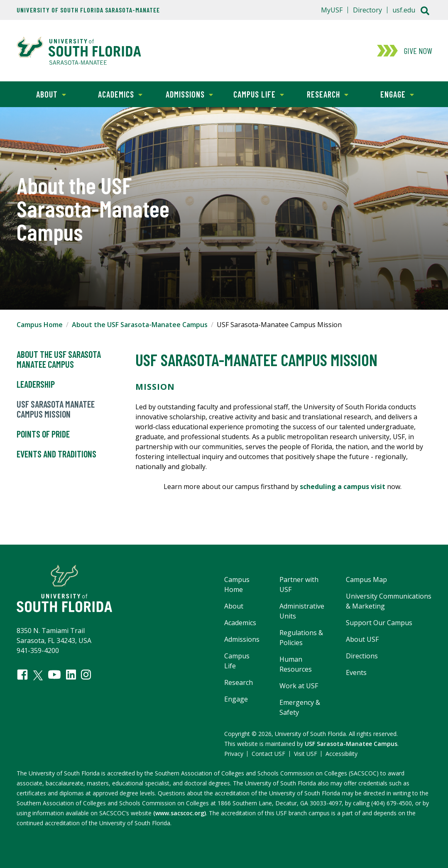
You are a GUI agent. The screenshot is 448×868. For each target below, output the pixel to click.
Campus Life (254, 94)
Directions (362, 656)
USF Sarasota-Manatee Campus (351, 744)
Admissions (184, 94)
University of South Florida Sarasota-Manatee (88, 10)
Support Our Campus (379, 623)
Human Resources (296, 664)
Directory (367, 10)
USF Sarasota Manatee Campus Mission (56, 409)
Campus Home (40, 325)
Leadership (36, 384)
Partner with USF (299, 584)
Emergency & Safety (300, 707)
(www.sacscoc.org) (180, 813)
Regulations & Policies (301, 638)
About (41, 94)
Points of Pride (43, 434)
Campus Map (366, 579)
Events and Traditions (56, 454)
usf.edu (404, 10)
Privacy (234, 754)
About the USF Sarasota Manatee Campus (59, 359)
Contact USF (268, 754)
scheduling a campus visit (343, 487)
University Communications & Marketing (389, 601)
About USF (362, 639)
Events (356, 672)
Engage (388, 94)
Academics (114, 94)
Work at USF (299, 686)
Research (321, 94)
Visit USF (306, 754)
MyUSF (332, 10)
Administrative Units (302, 611)
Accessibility (342, 754)
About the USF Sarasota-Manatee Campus (140, 325)
